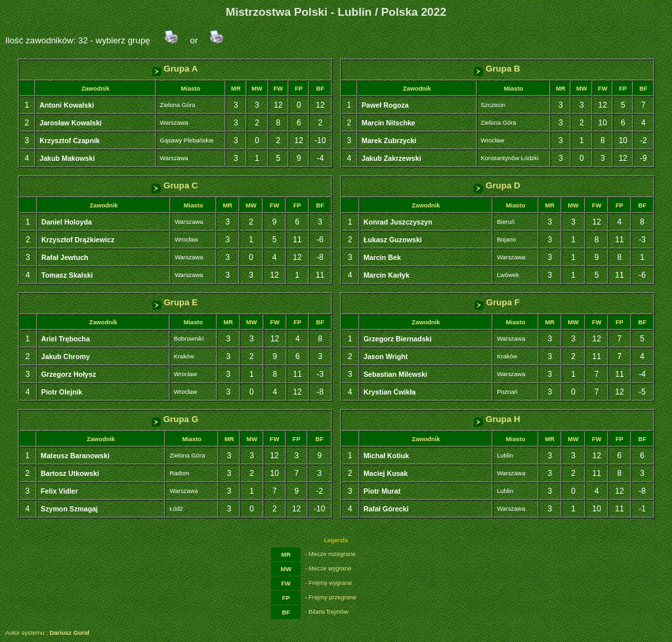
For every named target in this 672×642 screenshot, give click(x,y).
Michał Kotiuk (386, 456)
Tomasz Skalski (67, 275)
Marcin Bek (382, 257)
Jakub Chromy (66, 356)
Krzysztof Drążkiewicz (78, 240)
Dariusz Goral (69, 633)
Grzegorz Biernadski (398, 339)
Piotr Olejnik (62, 392)
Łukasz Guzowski (393, 240)
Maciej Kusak (386, 473)
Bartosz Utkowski (70, 473)
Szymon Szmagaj (69, 509)
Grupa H (497, 419)
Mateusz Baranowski (75, 456)
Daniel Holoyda (67, 222)
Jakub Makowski (67, 158)
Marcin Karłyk (387, 275)
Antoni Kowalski (67, 105)
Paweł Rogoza (385, 105)
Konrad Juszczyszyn (398, 222)
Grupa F (497, 302)
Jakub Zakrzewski (391, 158)
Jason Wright (386, 356)
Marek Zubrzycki (389, 140)
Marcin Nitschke (388, 123)
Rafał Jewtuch (65, 257)
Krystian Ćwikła (389, 392)
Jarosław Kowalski (71, 123)
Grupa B (497, 69)
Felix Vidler (59, 491)
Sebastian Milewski (395, 374)
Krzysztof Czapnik (70, 140)
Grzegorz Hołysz (69, 374)
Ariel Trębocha (66, 339)
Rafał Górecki (386, 509)
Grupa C (175, 185)
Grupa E (175, 302)
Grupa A (175, 69)
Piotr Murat (382, 491)
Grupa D (497, 185)
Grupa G (175, 419)
